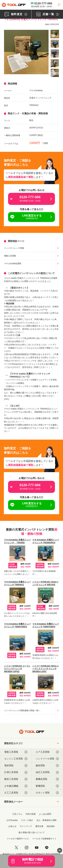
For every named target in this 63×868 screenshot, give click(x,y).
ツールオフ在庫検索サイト (44, 839)
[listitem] (55, 34)
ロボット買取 (47, 793)
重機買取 (47, 786)
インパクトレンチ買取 (14, 248)
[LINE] (47, 848)
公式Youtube (12, 820)
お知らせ (12, 826)
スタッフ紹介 (27, 820)
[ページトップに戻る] (60, 850)
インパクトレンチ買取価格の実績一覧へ (22, 711)
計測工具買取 (16, 772)
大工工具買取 (16, 793)
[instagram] (27, 848)
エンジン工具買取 (16, 759)
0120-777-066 (41, 5)
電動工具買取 (10, 256)
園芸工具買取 (16, 779)
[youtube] (37, 848)
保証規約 (51, 826)
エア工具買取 (47, 752)
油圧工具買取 (47, 772)
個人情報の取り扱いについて (32, 832)
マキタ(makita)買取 (13, 264)
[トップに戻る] (14, 5)
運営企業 (39, 826)
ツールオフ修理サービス (18, 839)
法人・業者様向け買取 (47, 820)
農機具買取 (47, 779)
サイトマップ (26, 826)
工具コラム (17, 814)
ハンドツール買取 (47, 759)
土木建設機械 (16, 786)
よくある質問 (45, 814)
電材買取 (16, 766)
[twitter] (16, 848)
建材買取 (47, 766)
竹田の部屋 (31, 814)
